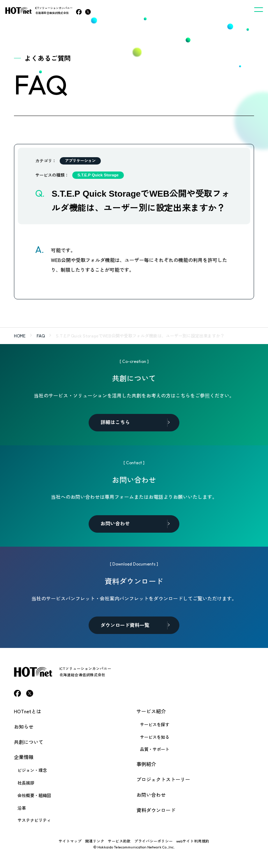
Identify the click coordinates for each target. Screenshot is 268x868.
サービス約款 (119, 841)
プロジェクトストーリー (163, 779)
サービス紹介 (151, 711)
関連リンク (95, 841)
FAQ (41, 336)
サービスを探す (155, 724)
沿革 (22, 808)
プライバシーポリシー (154, 841)
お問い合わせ (151, 795)
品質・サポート (155, 749)
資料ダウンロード (156, 810)
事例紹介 (146, 764)
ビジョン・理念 (32, 770)
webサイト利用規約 (193, 841)
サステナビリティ (34, 820)
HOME (20, 336)
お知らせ (24, 727)
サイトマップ (70, 841)
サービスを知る (155, 737)
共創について (29, 742)
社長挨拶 (26, 783)
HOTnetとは (28, 711)
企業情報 (24, 757)
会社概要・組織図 (34, 795)
